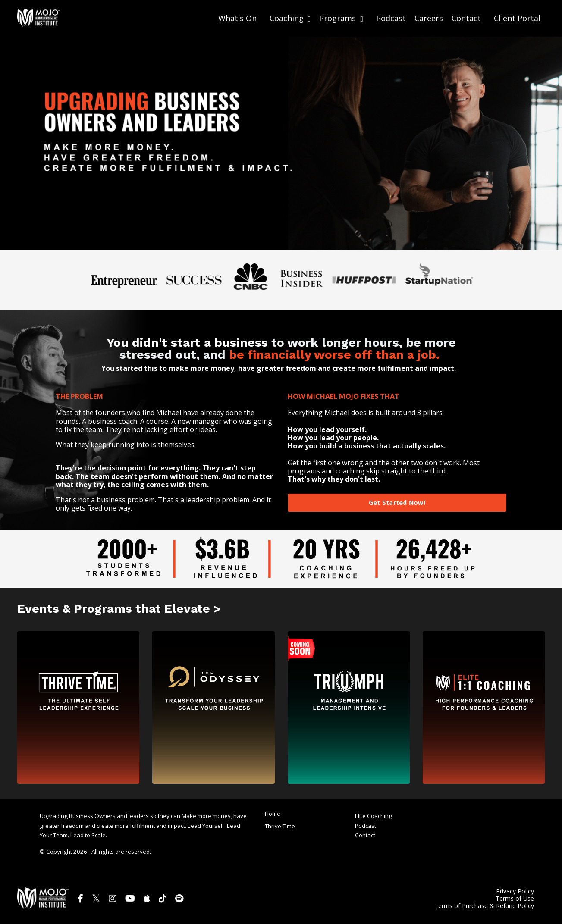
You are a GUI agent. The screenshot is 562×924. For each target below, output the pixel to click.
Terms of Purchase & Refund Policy (484, 906)
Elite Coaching (374, 816)
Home (273, 813)
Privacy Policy (515, 891)
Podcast (391, 18)
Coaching (290, 18)
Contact (466, 18)
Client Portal (517, 18)
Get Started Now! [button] (397, 502)
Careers (429, 18)
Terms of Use (515, 898)
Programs (341, 18)
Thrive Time (280, 826)
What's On (237, 18)
